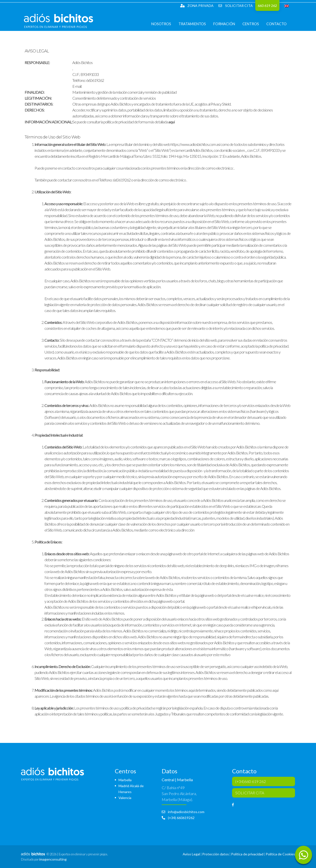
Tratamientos (195, 27)
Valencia (125, 798)
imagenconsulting (53, 859)
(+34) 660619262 (178, 818)
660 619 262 (267, 6)
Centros (254, 27)
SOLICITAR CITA (236, 6)
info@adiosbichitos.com (183, 812)
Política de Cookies (280, 854)
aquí (171, 122)
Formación (227, 27)
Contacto (279, 27)
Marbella (125, 780)
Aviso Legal (191, 854)
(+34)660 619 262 (251, 781)
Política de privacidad (247, 854)
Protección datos (216, 854)
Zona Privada (197, 6)
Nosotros (164, 27)
